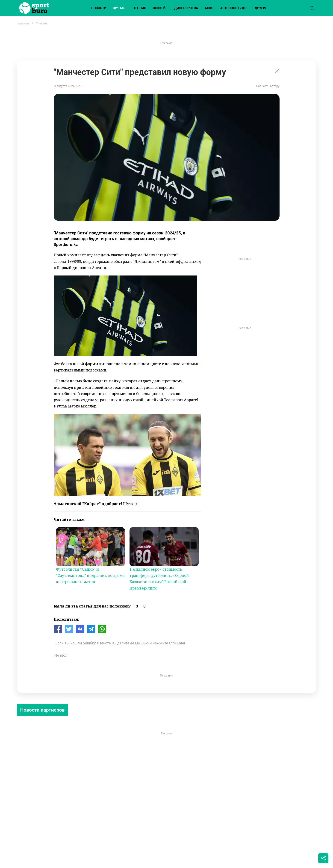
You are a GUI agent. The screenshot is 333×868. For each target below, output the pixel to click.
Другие (261, 8)
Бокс (209, 8)
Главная (23, 23)
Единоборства (185, 8)
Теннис (140, 8)
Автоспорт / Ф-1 (234, 8)
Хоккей (159, 8)
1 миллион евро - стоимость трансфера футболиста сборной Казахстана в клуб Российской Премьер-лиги (159, 579)
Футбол (120, 8)
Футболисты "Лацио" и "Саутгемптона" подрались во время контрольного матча (90, 575)
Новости (99, 8)
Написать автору (268, 86)
